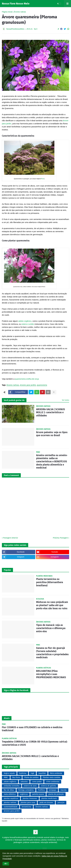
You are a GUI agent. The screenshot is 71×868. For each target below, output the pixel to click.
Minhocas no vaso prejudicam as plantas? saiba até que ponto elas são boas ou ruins (52, 605)
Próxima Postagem (60, 538)
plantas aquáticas (11, 798)
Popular (7, 570)
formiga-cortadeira (26, 790)
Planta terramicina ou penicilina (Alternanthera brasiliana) (50, 582)
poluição (61, 803)
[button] (6, 864)
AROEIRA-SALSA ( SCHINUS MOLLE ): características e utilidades (51, 412)
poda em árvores (46, 803)
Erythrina (23, 773)
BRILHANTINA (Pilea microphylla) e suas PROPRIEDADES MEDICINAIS (51, 674)
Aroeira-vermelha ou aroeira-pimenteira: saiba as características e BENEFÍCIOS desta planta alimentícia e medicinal (52, 462)
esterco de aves (30, 786)
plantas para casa (28, 803)
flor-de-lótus (9, 790)
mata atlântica (10, 794)
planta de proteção (56, 794)
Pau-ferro (16, 777)
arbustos (24, 782)
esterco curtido (28, 324)
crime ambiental (53, 782)
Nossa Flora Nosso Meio (16, 4)
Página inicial (7, 12)
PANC (6, 777)
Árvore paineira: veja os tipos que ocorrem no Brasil (52, 434)
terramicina (26, 807)
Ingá (32, 773)
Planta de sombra (31, 777)
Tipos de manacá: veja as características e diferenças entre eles (51, 628)
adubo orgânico (25, 321)
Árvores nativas (20, 12)
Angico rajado (9, 773)
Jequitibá (42, 773)
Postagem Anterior (11, 538)
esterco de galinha (49, 786)
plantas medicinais (49, 798)
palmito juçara (38, 794)
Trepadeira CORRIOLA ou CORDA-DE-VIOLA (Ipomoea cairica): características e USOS (35, 743)
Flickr (43, 179)
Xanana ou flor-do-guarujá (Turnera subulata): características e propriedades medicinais (52, 653)
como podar (37, 782)
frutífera (41, 790)
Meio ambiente (56, 773)
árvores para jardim (28, 385)
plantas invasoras (30, 798)
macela (64, 790)
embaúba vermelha (12, 786)
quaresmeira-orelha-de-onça (27, 379)
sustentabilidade (11, 807)
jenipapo (53, 790)
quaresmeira (42, 385)
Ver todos (66, 400)
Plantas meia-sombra (52, 777)
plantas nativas (10, 803)
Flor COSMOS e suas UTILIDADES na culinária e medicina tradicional (32, 729)
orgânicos (24, 794)
